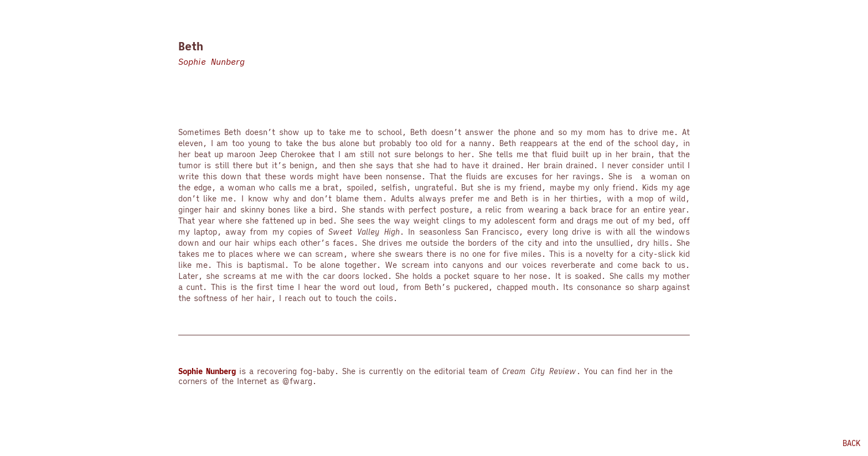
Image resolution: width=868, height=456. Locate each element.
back (851, 443)
